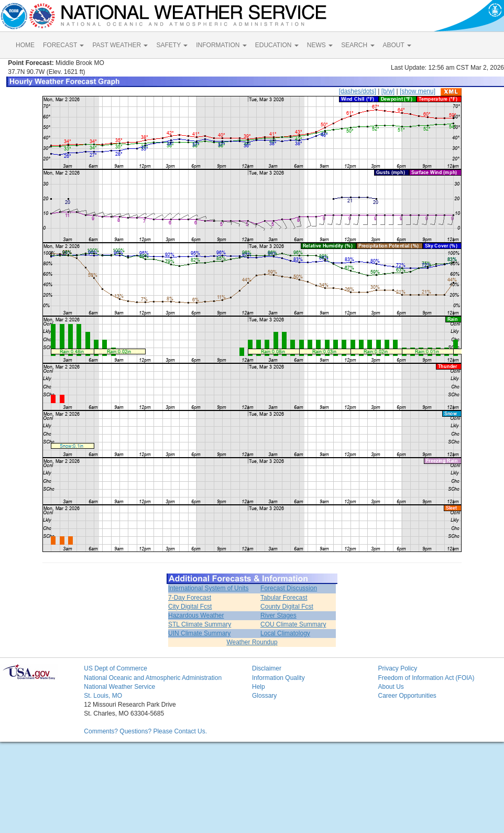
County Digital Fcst (287, 607)
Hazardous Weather (196, 615)
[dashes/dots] (358, 91)
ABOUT (397, 45)
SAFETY (172, 45)
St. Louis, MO (103, 696)
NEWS (320, 45)
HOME (25, 45)
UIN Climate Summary (199, 633)
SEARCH (358, 45)
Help (259, 687)
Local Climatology (285, 633)
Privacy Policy (397, 668)
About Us (391, 687)
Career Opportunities (407, 696)
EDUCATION (277, 45)
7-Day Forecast (190, 598)
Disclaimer (267, 668)
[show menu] (418, 91)
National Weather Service (119, 687)
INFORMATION (221, 45)
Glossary (264, 696)
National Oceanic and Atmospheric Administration (153, 678)
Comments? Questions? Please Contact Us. (145, 731)
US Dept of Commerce (116, 668)
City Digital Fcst (190, 607)
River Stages (278, 615)
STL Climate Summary (200, 624)
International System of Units (208, 588)
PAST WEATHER (120, 45)
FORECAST (63, 45)
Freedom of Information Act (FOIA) (426, 678)
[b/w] (388, 91)
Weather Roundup (252, 642)
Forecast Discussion (289, 588)
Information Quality (278, 678)
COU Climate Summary (293, 624)
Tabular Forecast (284, 598)
